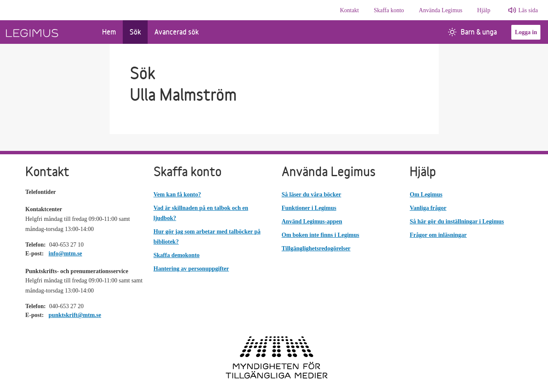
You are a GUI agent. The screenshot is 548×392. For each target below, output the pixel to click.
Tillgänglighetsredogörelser (316, 248)
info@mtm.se (65, 254)
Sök (135, 32)
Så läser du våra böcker (312, 195)
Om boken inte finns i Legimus (321, 235)
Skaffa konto (389, 10)
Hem (109, 32)
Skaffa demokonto (177, 255)
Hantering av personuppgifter (191, 269)
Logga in (526, 32)
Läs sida (528, 10)
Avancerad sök (177, 32)
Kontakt (350, 10)
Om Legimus (426, 195)
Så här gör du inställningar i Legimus (457, 222)
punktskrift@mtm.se (75, 315)
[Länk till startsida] (48, 32)
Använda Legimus (441, 10)
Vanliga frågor (428, 208)
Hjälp (484, 10)
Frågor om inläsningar (438, 235)
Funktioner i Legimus (309, 208)
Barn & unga (472, 32)
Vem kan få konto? (177, 195)
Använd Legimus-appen (312, 222)
